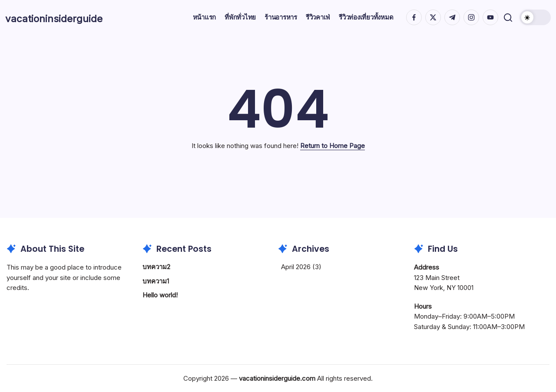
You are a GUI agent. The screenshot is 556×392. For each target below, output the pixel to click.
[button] (507, 18)
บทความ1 (156, 281)
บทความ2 (156, 267)
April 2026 (296, 267)
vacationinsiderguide (71, 17)
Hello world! (160, 295)
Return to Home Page (333, 146)
